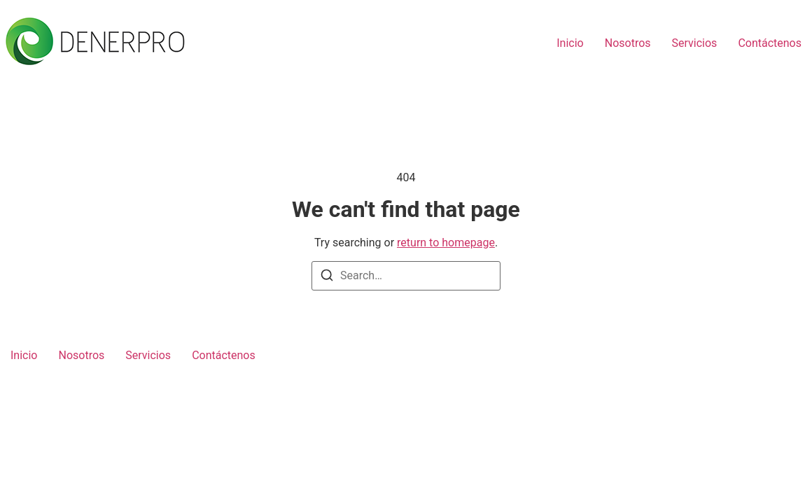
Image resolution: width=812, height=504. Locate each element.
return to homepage (446, 243)
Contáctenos (770, 43)
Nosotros (628, 43)
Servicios (695, 43)
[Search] (327, 278)
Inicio (570, 43)
